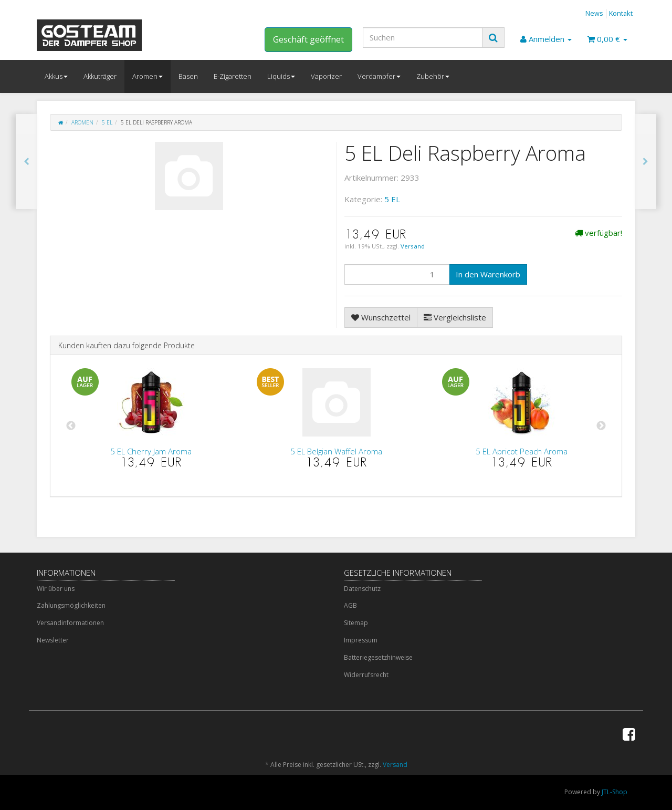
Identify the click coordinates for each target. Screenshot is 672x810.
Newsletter (53, 640)
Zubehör (433, 76)
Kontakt (621, 13)
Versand (413, 246)
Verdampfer (379, 76)
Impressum (361, 640)
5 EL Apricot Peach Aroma (522, 451)
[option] (151, 426)
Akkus (56, 76)
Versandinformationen (70, 623)
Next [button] (601, 426)
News (594, 13)
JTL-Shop (615, 792)
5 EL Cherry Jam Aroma (151, 451)
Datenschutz (362, 589)
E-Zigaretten (233, 76)
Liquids (281, 76)
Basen (188, 76)
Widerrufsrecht (366, 675)
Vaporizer (326, 76)
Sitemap (356, 623)
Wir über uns (56, 589)
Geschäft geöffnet (308, 39)
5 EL (107, 122)
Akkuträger (100, 76)
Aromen (148, 76)
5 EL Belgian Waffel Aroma (336, 451)
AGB (350, 605)
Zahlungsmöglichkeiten (71, 605)
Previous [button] (71, 426)
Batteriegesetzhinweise (378, 657)
